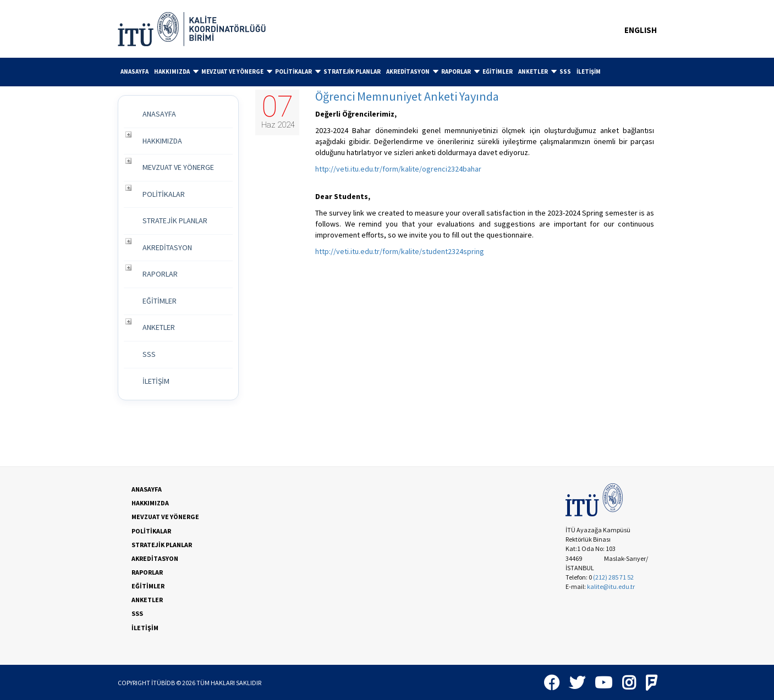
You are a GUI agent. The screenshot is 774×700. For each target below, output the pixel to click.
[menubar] (387, 72)
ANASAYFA (135, 71)
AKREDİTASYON (412, 71)
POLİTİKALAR (298, 71)
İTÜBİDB (163, 683)
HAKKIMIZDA (176, 71)
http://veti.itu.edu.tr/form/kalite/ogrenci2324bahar (398, 169)
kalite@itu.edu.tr (611, 586)
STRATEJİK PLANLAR (352, 71)
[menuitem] (135, 72)
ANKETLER (537, 71)
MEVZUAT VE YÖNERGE (237, 71)
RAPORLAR (460, 71)
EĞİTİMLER (498, 71)
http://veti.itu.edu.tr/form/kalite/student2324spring (400, 251)
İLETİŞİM (589, 71)
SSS (565, 71)
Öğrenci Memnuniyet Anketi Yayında (407, 96)
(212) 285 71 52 (613, 577)
